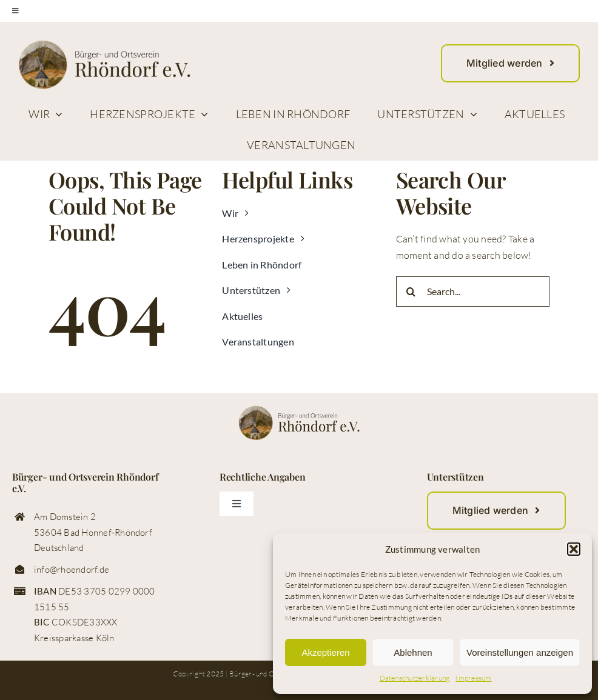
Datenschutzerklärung (415, 678)
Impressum (473, 678)
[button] (574, 549)
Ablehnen (413, 652)
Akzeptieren (325, 652)
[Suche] (411, 292)
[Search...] (473, 292)
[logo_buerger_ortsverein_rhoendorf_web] (104, 45)
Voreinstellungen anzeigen (520, 652)
